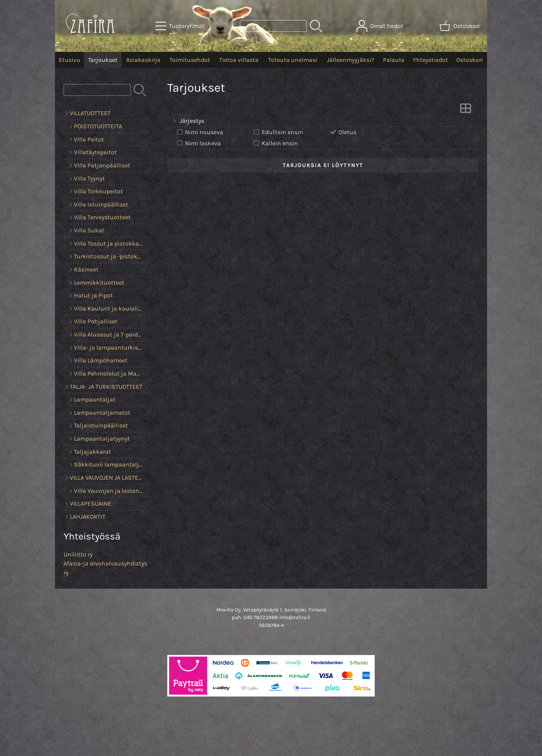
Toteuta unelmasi (293, 60)
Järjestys (188, 121)
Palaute (394, 60)
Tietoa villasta (239, 60)
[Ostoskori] (460, 26)
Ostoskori (470, 60)
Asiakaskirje (143, 60)
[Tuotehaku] (273, 26)
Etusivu (69, 60)
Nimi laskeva (198, 143)
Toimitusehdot (190, 60)
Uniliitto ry (78, 554)
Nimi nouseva (199, 132)
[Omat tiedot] (381, 26)
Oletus (343, 132)
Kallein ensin (275, 143)
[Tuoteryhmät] (181, 26)
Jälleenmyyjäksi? (351, 60)
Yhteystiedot (430, 60)
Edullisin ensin (278, 132)
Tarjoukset (103, 60)
